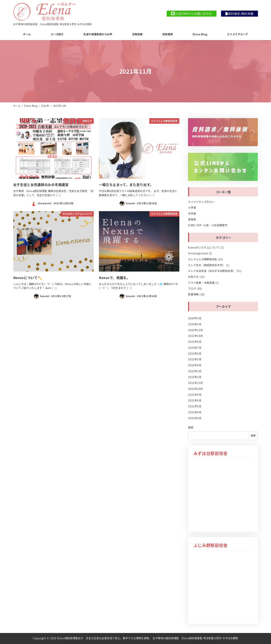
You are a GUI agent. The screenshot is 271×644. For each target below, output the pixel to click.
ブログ (192, 289)
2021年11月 (196, 383)
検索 (191, 427)
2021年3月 (195, 418)
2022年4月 (195, 365)
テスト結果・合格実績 (201, 283)
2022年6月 (195, 354)
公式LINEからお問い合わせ (192, 13)
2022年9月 (195, 342)
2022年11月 (196, 330)
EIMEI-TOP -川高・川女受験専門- (208, 225)
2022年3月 (195, 371)
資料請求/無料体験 (239, 13)
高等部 (192, 219)
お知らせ (193, 277)
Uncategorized (198, 253)
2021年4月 (195, 412)
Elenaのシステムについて (204, 247)
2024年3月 (195, 318)
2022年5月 (195, 359)
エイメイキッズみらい (201, 202)
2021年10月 (196, 389)
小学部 (192, 208)
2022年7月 (195, 348)
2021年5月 (195, 406)
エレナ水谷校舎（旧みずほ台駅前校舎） (212, 271)
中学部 (192, 214)
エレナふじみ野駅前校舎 (203, 259)
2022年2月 (195, 377)
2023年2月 (195, 324)
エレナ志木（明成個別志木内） (207, 265)
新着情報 (193, 294)
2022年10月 (196, 336)
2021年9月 (195, 395)
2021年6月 (195, 400)
